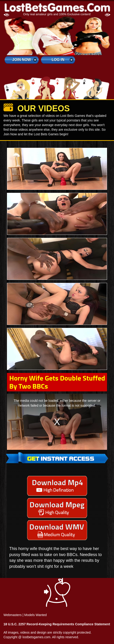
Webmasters (13, 615)
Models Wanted (36, 615)
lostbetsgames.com (36, 637)
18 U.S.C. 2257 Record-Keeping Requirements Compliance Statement (57, 624)
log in (58, 60)
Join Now (22, 60)
